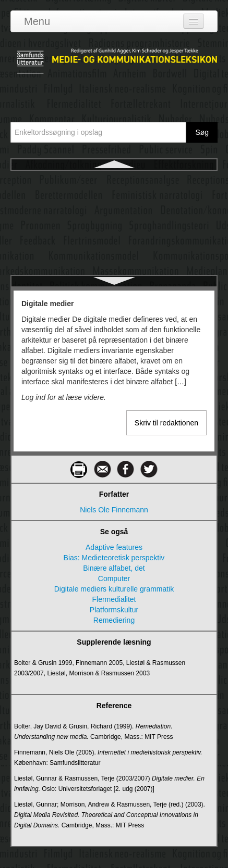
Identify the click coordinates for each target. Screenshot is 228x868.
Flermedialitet (114, 599)
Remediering (114, 620)
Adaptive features (114, 547)
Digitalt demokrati (114, 274)
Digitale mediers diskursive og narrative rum (114, 199)
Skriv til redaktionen (166, 423)
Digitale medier (114, 181)
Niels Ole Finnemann (114, 510)
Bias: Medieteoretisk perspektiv (114, 558)
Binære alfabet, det (114, 568)
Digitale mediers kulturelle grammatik (114, 218)
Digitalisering (114, 256)
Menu (37, 21)
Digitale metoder (114, 237)
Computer (114, 578)
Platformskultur (114, 610)
